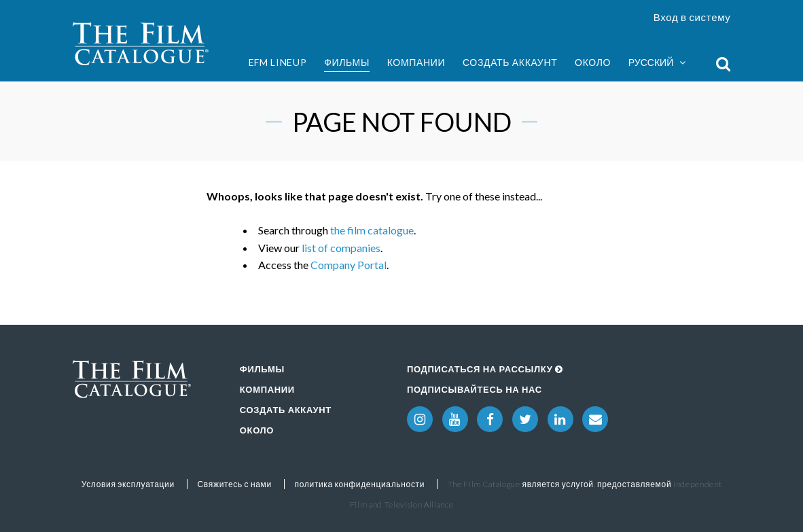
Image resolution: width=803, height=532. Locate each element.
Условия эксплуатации (128, 484)
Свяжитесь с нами (235, 484)
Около (593, 62)
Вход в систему (692, 17)
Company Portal (349, 265)
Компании (416, 62)
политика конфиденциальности (360, 484)
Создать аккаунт (510, 62)
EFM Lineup (278, 62)
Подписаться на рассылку (485, 369)
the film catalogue (372, 230)
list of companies (341, 248)
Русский (657, 63)
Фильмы (347, 62)
